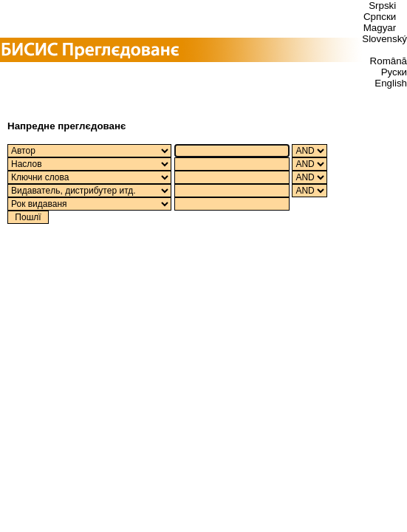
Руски (394, 72)
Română (389, 61)
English (391, 83)
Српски (380, 17)
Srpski (382, 6)
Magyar (380, 28)
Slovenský (384, 39)
